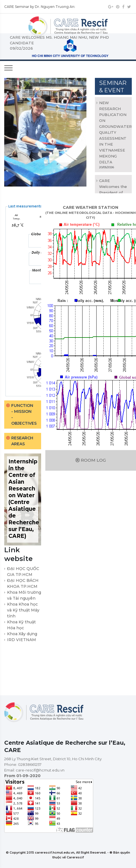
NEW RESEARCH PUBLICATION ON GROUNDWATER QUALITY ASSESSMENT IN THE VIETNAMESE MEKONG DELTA (115, 132)
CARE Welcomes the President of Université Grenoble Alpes (114, 192)
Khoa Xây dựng (22, 634)
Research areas (22, 441)
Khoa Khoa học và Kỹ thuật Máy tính (23, 610)
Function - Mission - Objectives (24, 414)
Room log (91, 460)
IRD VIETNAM (22, 640)
